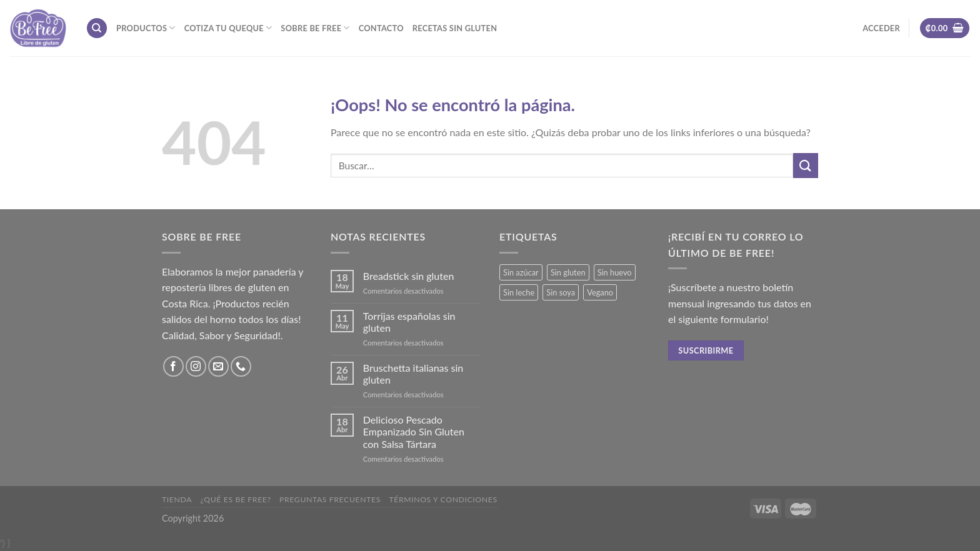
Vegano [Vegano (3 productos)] (600, 292)
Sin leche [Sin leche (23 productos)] (519, 292)
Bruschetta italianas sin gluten (413, 374)
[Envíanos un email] (218, 366)
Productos (146, 28)
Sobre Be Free (315, 28)
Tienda (177, 499)
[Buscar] (97, 28)
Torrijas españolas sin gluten (409, 322)
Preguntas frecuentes (330, 499)
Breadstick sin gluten (409, 276)
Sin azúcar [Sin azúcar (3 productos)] (521, 272)
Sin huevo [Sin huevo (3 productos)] (615, 272)
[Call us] (241, 366)
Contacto (381, 28)
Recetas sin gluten (455, 28)
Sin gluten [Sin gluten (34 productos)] (568, 272)
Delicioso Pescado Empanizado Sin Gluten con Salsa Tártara (414, 431)
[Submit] (806, 165)
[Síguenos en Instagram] (196, 366)
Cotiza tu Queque (228, 28)
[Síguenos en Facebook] (173, 366)
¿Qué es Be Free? (236, 499)
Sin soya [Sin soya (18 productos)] (561, 292)
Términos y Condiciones (443, 499)
